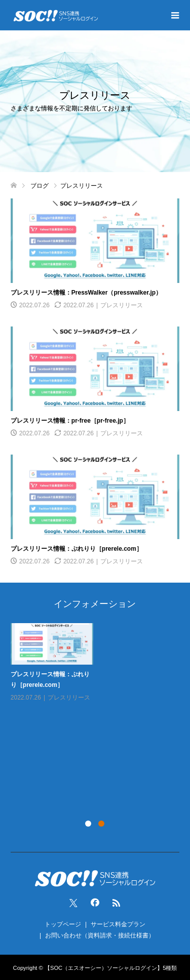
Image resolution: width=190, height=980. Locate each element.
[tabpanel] (98, 670)
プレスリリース (122, 305)
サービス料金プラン (118, 924)
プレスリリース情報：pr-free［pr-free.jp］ (70, 421)
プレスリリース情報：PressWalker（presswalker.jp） (86, 293)
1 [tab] (88, 824)
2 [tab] (101, 824)
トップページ (63, 924)
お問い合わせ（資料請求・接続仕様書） (100, 935)
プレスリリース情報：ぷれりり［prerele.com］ (77, 549)
